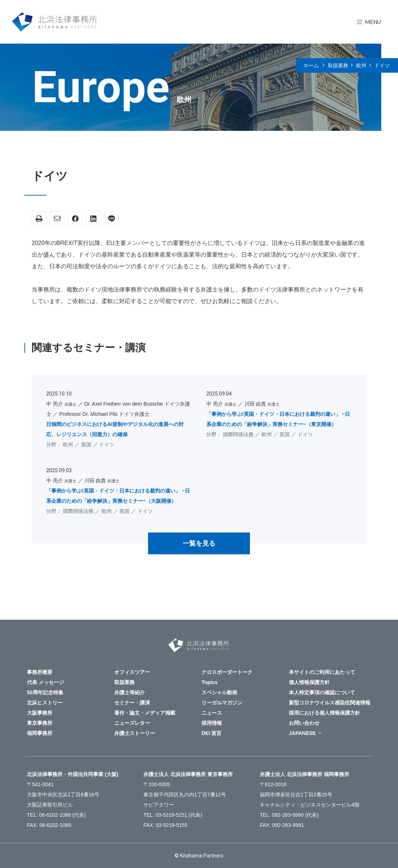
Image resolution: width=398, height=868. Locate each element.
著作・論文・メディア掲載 (145, 713)
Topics (210, 682)
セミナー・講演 (132, 703)
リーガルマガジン (222, 703)
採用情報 (212, 723)
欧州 (361, 65)
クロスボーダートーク (227, 672)
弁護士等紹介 (130, 692)
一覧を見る (199, 543)
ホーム (311, 65)
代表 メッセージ (45, 682)
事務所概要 (40, 672)
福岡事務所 (40, 733)
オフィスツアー (132, 672)
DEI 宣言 (212, 733)
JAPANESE (302, 733)
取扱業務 (338, 65)
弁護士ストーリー (135, 733)
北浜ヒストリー (45, 703)
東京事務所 (40, 723)
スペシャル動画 (219, 692)
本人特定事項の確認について (322, 692)
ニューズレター (132, 723)
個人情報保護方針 (309, 682)
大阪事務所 (40, 713)
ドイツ (382, 65)
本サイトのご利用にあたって (322, 672)
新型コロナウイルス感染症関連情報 (330, 703)
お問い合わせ (304, 723)
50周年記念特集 (45, 692)
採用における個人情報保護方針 (325, 713)
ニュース (212, 713)
